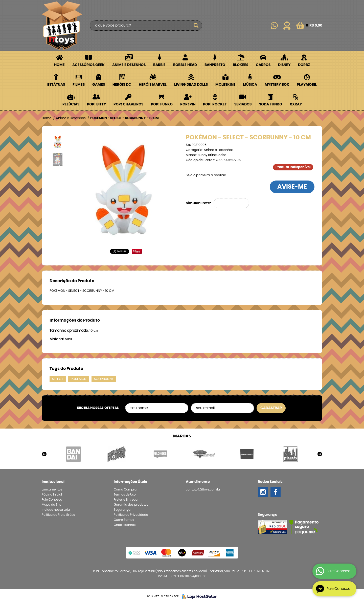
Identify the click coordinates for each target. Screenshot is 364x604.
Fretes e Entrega (126, 500)
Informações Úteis (130, 482)
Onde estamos (125, 525)
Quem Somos (124, 520)
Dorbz (304, 65)
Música (250, 85)
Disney (284, 65)
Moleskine (225, 85)
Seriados (243, 104)
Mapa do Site (51, 505)
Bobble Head (185, 65)
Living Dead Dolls (191, 85)
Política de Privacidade (131, 515)
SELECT (58, 379)
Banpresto (215, 65)
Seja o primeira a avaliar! (206, 175)
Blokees (241, 65)
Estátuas (56, 85)
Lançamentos (52, 489)
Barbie (159, 65)
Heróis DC (122, 85)
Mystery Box (277, 85)
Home (59, 65)
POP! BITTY (96, 104)
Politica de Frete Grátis (58, 515)
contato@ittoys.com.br (203, 489)
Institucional (53, 482)
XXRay (296, 104)
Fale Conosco (52, 500)
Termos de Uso (125, 495)
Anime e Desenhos (129, 65)
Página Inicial (52, 495)
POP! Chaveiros (128, 104)
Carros (263, 65)
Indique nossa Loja (56, 510)
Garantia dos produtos (131, 505)
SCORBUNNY (104, 379)
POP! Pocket (215, 104)
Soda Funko (271, 104)
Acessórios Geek (88, 65)
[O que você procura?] (196, 26)
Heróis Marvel (153, 85)
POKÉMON (79, 379)
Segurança (122, 510)
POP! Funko (162, 104)
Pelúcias (71, 104)
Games (99, 85)
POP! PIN (188, 104)
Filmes (79, 85)
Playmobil (307, 85)
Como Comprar (126, 489)
